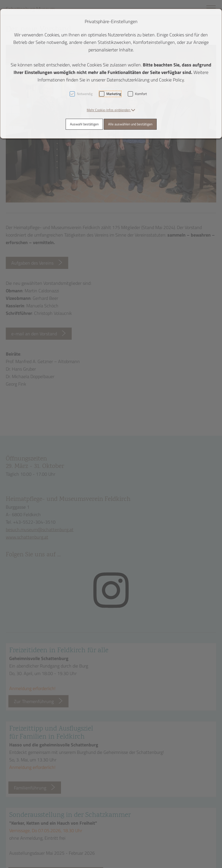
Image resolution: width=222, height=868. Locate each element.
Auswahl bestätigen (84, 124)
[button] (111, 110)
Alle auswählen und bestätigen (130, 124)
